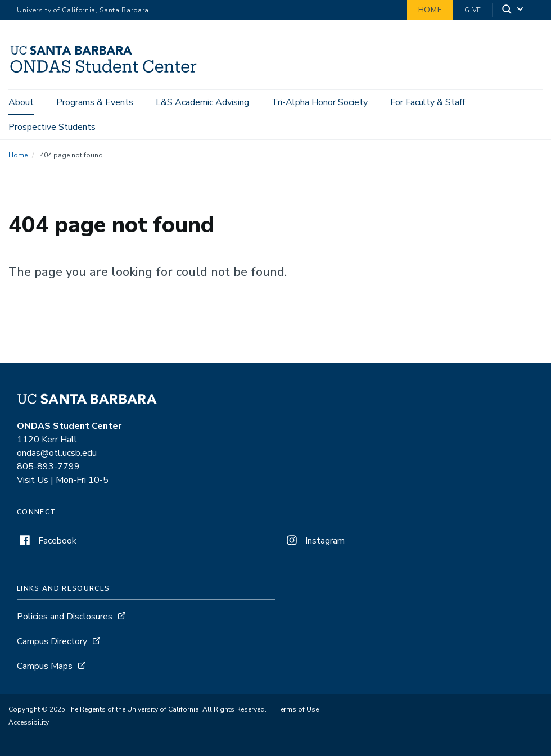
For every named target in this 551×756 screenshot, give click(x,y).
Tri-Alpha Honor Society (320, 102)
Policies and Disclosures (65, 617)
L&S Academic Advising (202, 102)
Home (430, 10)
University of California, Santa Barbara (83, 10)
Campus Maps (45, 666)
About (21, 102)
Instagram (314, 541)
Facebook (47, 541)
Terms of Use (298, 709)
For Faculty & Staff (428, 102)
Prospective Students (52, 127)
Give (473, 10)
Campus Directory (52, 641)
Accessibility (29, 722)
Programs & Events (95, 102)
